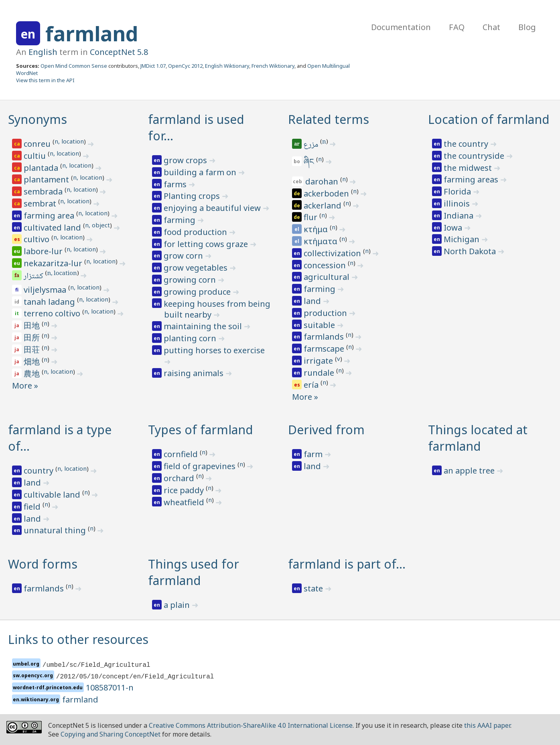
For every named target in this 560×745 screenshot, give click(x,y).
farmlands (325, 337)
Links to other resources (78, 639)
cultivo (38, 239)
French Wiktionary (273, 66)
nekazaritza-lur (54, 263)
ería (312, 385)
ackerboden (327, 193)
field (33, 507)
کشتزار (34, 277)
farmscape (325, 349)
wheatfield (185, 502)
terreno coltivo (53, 313)
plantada (42, 168)
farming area (50, 216)
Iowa (454, 228)
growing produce (198, 292)
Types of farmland (201, 430)
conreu (38, 144)
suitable (320, 325)
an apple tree (470, 471)
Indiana (460, 216)
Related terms (329, 119)
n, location (69, 141)
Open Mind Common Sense (74, 66)
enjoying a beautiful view (213, 208)
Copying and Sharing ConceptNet (111, 734)
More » (25, 386)
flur (311, 217)
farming (181, 220)
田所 (33, 337)
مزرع (311, 145)
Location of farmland (489, 119)
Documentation (401, 27)
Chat (491, 27)
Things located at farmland (478, 438)
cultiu (36, 156)
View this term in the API (45, 80)
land (313, 301)
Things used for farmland (194, 572)
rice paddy (185, 490)
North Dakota (471, 251)
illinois (458, 203)
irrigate (319, 361)
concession (326, 265)
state (314, 588)
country (40, 471)
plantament (47, 179)
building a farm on (201, 172)
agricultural (328, 277)
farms (176, 184)
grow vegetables (197, 268)
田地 (33, 325)
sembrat (41, 203)
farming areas (472, 179)
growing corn (191, 280)
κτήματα (322, 241)
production (326, 313)
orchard (180, 478)
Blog (527, 27)
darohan (323, 181)
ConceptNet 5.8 (119, 52)
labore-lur (44, 251)
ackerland (324, 205)
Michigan (463, 239)
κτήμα (317, 229)
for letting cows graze (207, 244)
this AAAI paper (487, 725)
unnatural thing (56, 530)
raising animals (195, 373)
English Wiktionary (227, 66)
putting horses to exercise (214, 350)
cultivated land (53, 228)
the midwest (469, 168)
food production (196, 232)
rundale (320, 373)
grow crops (186, 160)
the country (467, 144)
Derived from (326, 430)
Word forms (43, 564)
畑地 (33, 361)
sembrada (44, 191)
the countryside (475, 156)
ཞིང (310, 161)
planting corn (191, 338)
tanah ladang (50, 302)
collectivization (333, 253)
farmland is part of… (347, 564)
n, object (97, 225)
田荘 (33, 349)
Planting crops (193, 196)
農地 (33, 374)
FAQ (457, 27)
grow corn (184, 256)
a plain (178, 605)
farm (314, 454)
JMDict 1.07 (153, 66)
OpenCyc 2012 (185, 66)
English (43, 52)
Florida (458, 191)
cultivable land (53, 495)
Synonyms (38, 119)
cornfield (182, 454)
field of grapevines (201, 466)
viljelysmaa (46, 290)
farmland (92, 34)
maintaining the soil (204, 326)
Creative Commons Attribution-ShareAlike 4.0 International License (251, 725)
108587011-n (110, 687)
